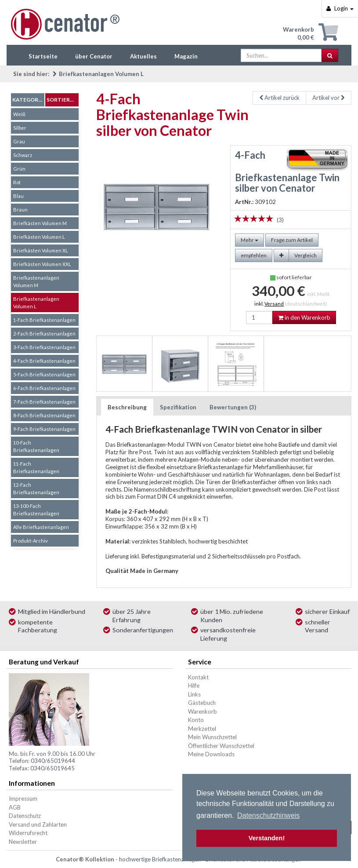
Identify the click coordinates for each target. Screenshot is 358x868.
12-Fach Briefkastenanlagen (36, 489)
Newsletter (23, 842)
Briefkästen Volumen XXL (42, 264)
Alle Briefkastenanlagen (41, 527)
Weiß (19, 114)
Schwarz (23, 155)
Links (194, 694)
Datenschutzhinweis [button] (268, 815)
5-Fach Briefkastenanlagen (44, 374)
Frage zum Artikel (292, 240)
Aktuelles (143, 56)
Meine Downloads (211, 754)
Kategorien (28, 100)
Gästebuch (202, 703)
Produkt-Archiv (31, 541)
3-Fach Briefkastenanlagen (44, 347)
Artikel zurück (279, 98)
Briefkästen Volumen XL (41, 250)
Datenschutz (25, 816)
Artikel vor (329, 98)
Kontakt (198, 677)
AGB (15, 807)
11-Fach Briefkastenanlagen (36, 467)
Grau (19, 141)
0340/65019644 (53, 761)
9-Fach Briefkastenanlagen (44, 429)
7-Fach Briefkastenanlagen (44, 402)
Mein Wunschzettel (212, 737)
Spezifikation (178, 407)
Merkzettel (202, 729)
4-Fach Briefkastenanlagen (44, 361)
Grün (19, 169)
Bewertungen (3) (233, 407)
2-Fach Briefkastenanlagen (44, 334)
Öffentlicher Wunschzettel (221, 746)
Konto (196, 720)
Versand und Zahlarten (38, 824)
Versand (274, 304)
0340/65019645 (52, 768)
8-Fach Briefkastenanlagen (44, 415)
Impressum (23, 799)
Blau (18, 196)
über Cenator (94, 56)
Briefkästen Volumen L (39, 237)
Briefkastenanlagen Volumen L (101, 74)
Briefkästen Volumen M (40, 223)
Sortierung (63, 100)
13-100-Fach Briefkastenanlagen (36, 510)
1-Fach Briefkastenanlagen (44, 320)
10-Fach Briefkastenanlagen (36, 446)
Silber (20, 128)
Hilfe (194, 686)
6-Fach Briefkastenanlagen (44, 388)
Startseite (43, 56)
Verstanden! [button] (267, 838)
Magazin (186, 56)
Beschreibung (127, 407)
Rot (17, 182)
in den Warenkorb (304, 317)
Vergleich (306, 255)
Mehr (250, 240)
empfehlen (254, 255)
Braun (20, 210)
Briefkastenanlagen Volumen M (36, 281)
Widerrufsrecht (28, 833)
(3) (280, 220)
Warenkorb (203, 711)
